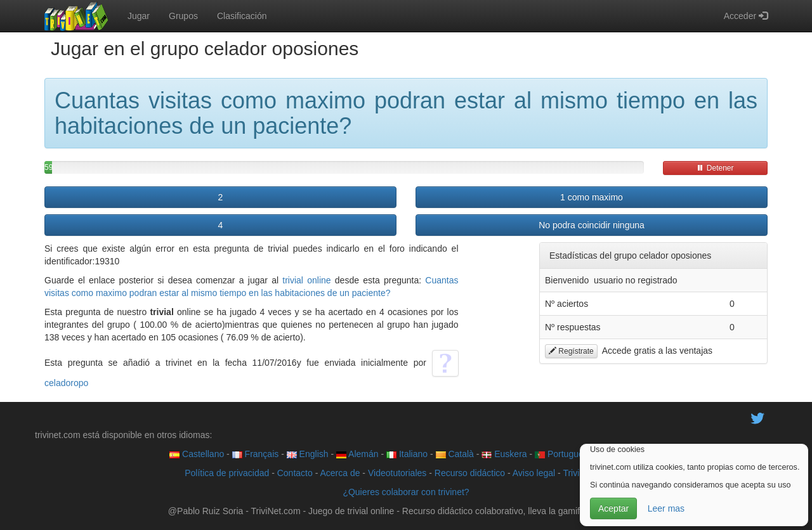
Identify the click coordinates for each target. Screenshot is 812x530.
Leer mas (666, 508)
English (308, 454)
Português (561, 454)
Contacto (295, 473)
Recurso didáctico (470, 473)
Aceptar (613, 508)
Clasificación (242, 16)
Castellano (197, 454)
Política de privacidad (227, 473)
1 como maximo (592, 197)
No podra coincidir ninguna (592, 225)
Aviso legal (534, 473)
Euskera (504, 454)
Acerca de (340, 473)
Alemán (357, 454)
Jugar (139, 16)
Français (256, 454)
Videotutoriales (397, 473)
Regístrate (571, 351)
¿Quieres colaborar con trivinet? (406, 492)
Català (455, 454)
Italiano (407, 454)
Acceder (746, 16)
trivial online (306, 280)
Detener (715, 168)
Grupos (183, 16)
